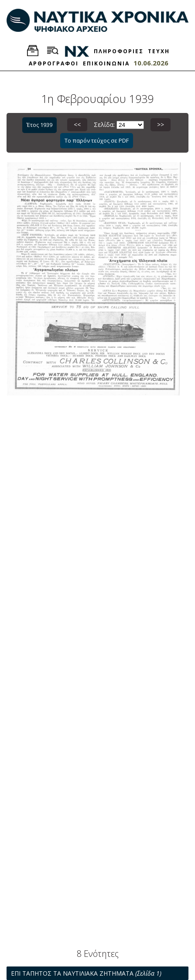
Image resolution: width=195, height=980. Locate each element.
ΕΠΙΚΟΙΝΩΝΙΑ (106, 63)
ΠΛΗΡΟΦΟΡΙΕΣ (119, 51)
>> (161, 125)
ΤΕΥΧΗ (159, 51)
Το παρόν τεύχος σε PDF (97, 140)
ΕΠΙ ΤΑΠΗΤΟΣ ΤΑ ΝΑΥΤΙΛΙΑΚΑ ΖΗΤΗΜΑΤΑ (86, 973)
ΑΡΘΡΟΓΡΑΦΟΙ (54, 63)
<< (77, 125)
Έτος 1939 (39, 125)
